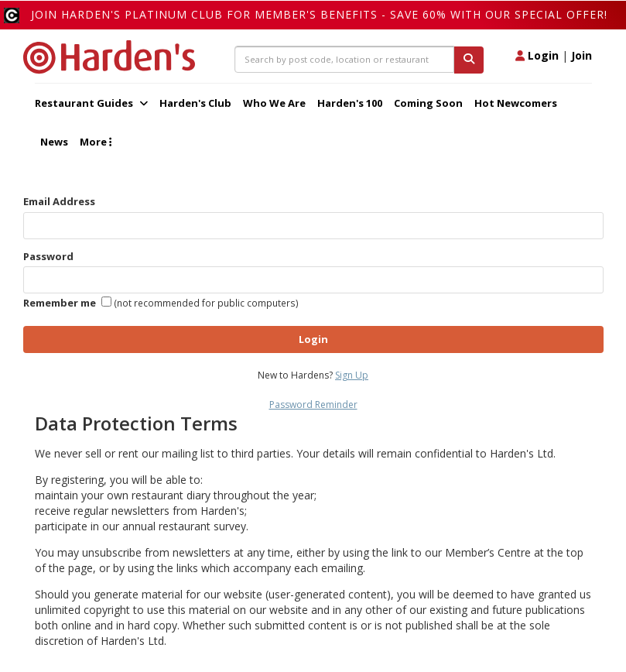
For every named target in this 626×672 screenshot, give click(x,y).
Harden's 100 (350, 103)
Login (537, 55)
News (54, 142)
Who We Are (274, 103)
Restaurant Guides (91, 103)
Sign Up (352, 375)
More (96, 142)
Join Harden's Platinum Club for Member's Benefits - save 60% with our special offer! (319, 14)
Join (582, 55)
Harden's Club (195, 103)
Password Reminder (313, 405)
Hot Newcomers (516, 103)
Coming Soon (428, 103)
